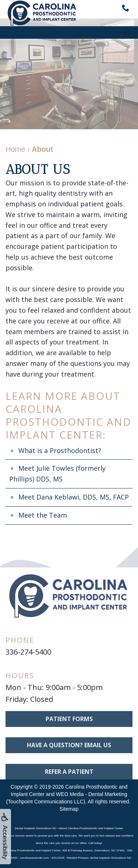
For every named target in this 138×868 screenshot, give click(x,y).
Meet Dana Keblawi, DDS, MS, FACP (74, 497)
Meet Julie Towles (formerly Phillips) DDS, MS (57, 474)
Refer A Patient (69, 780)
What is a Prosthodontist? (60, 450)
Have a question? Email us (69, 754)
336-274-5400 (28, 652)
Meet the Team (43, 515)
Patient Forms (69, 727)
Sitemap (69, 809)
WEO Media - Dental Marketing (92, 794)
